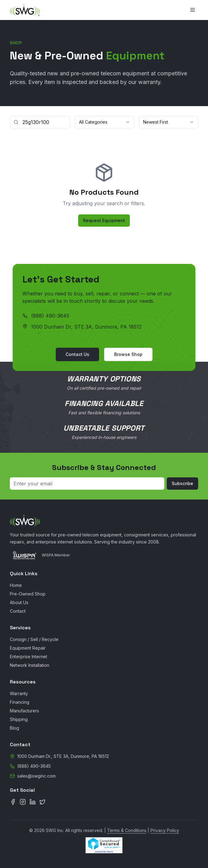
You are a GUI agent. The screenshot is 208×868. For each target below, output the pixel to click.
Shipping (19, 719)
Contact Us (77, 355)
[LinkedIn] (33, 802)
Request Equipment (104, 220)
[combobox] (105, 122)
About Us (19, 602)
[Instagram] (23, 802)
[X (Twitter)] (42, 802)
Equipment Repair (28, 648)
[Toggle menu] (193, 10)
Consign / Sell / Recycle (34, 639)
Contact (18, 611)
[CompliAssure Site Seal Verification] (104, 845)
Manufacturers (24, 711)
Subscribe (182, 483)
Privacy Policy (165, 830)
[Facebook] (13, 802)
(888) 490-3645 (50, 317)
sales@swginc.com (36, 776)
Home (16, 585)
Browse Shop (128, 355)
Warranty (19, 693)
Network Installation (30, 665)
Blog (14, 728)
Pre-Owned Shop (28, 594)
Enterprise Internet (28, 657)
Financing (20, 702)
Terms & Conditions (127, 830)
